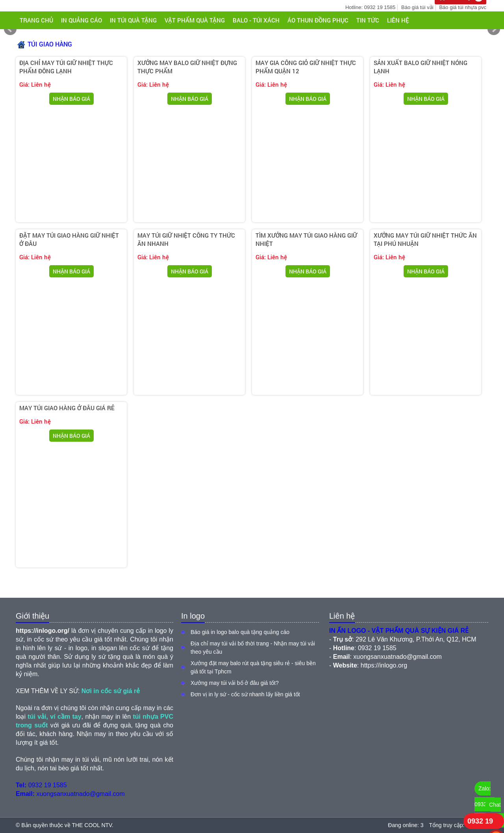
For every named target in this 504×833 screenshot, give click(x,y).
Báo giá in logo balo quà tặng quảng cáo (240, 632)
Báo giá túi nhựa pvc (463, 7)
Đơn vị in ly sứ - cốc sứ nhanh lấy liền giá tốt (245, 694)
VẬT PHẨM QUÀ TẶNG (195, 20)
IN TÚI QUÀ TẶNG (133, 20)
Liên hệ (398, 20)
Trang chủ (36, 20)
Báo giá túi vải (417, 7)
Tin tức (368, 20)
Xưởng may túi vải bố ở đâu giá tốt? (235, 683)
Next (494, 29)
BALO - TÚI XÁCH (256, 20)
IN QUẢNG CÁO (82, 20)
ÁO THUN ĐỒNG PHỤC (318, 20)
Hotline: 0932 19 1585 (370, 7)
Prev (10, 29)
